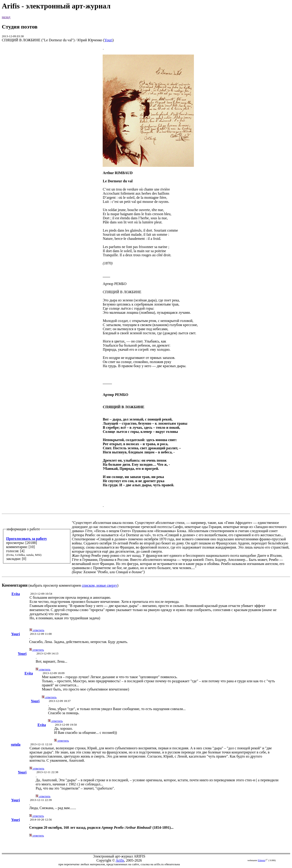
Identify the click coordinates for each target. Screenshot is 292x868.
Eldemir (262, 860)
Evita (16, 594)
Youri (108, 40)
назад (6, 17)
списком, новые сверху (100, 585)
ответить (37, 630)
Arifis (120, 860)
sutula (16, 744)
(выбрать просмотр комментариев (146, 317)
